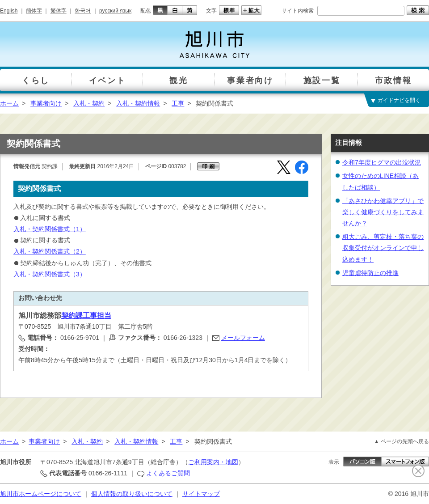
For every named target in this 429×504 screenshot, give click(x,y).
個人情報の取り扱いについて (132, 494)
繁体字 (59, 11)
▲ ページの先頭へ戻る (402, 441)
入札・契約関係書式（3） (50, 274)
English (9, 11)
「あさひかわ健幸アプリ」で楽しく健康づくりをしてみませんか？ (383, 212)
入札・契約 (89, 103)
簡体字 (34, 11)
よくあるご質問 (168, 473)
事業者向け (46, 103)
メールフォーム (243, 338)
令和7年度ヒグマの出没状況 (382, 162)
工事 (178, 103)
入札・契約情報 (138, 103)
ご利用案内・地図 (213, 462)
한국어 (83, 11)
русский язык (115, 11)
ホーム (9, 103)
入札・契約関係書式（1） (50, 229)
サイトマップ (201, 494)
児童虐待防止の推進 (370, 273)
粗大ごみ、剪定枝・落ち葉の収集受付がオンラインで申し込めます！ (383, 248)
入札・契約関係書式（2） (50, 251)
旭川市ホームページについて (41, 494)
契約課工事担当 (86, 316)
